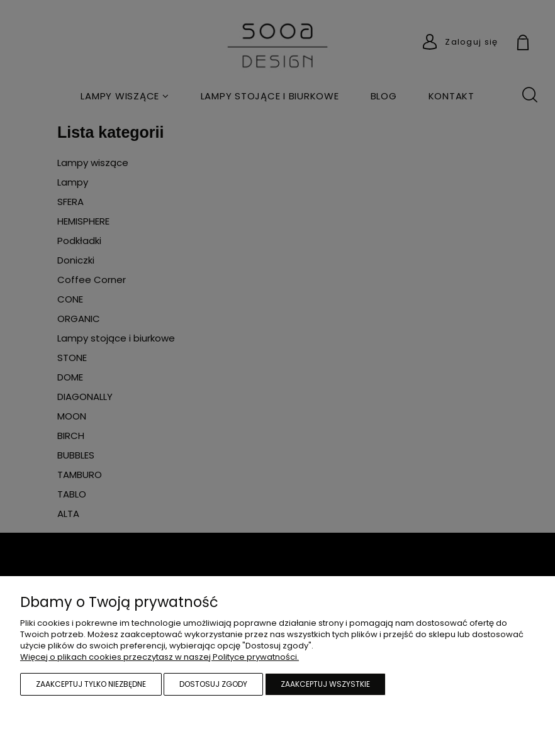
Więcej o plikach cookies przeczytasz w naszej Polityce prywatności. (160, 657)
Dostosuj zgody (213, 684)
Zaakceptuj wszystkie (325, 684)
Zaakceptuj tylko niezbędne (91, 684)
